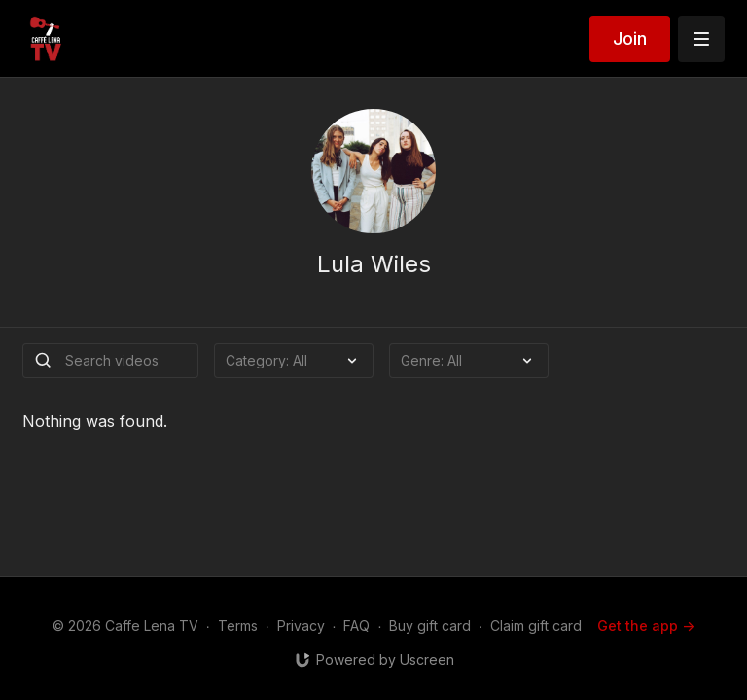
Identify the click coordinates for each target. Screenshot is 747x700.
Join (630, 38)
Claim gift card (536, 626)
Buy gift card (430, 626)
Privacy (301, 626)
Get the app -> (646, 626)
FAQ (356, 626)
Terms (238, 626)
